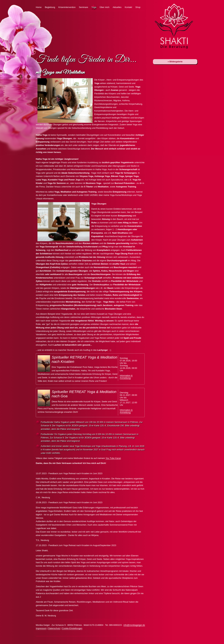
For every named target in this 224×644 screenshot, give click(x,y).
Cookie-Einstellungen (72, 628)
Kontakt (128, 7)
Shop (138, 7)
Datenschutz (54, 628)
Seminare (84, 7)
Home (39, 7)
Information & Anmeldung (126, 377)
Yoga (94, 7)
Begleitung (50, 7)
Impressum (41, 628)
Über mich (104, 7)
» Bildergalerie (175, 62)
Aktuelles (117, 7)
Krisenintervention (67, 7)
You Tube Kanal (113, 458)
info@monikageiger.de (134, 625)
